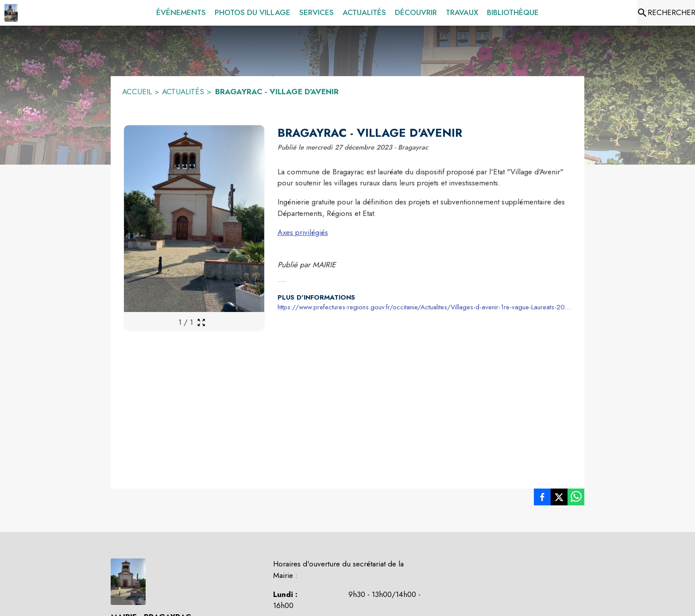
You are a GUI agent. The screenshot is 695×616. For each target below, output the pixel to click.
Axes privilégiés (303, 232)
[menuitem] (181, 13)
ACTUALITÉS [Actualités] (183, 92)
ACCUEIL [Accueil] (137, 92)
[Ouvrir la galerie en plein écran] (201, 322)
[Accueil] (11, 13)
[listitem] (542, 499)
